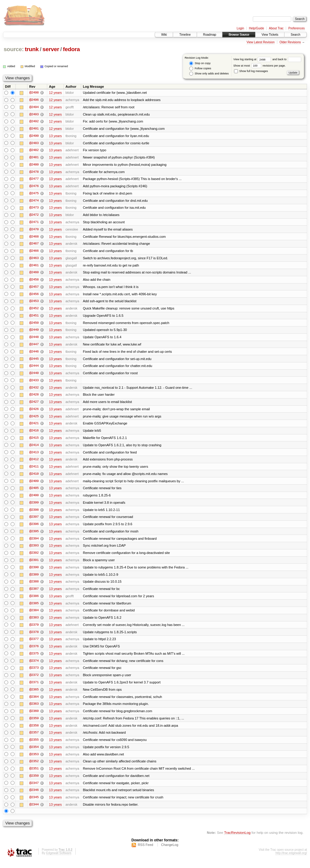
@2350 (34, 782)
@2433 (34, 383)
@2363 (34, 710)
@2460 (34, 274)
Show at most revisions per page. (260, 66)
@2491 (34, 129)
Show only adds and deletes (209, 74)
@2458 (34, 281)
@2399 (34, 506)
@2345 (34, 804)
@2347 (34, 790)
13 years (55, 136)
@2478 (34, 172)
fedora (71, 49)
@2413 (34, 456)
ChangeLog (170, 852)
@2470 (34, 231)
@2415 (34, 441)
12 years (55, 93)
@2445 (34, 361)
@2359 (34, 724)
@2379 (34, 630)
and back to (287, 59)
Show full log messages (251, 71)
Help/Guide (256, 28)
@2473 (34, 209)
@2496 (34, 100)
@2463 (34, 260)
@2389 (34, 579)
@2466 (34, 252)
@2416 (34, 434)
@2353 (34, 761)
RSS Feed (145, 852)
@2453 (34, 303)
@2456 (34, 296)
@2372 (34, 681)
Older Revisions (290, 42)
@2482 (34, 151)
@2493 (34, 114)
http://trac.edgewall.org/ (291, 860)
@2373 (34, 673)
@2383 (34, 623)
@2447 (34, 347)
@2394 (34, 543)
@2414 (34, 448)
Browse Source (239, 35)
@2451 (34, 318)
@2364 (34, 703)
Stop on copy (200, 63)
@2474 (34, 201)
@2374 (34, 666)
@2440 (34, 376)
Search (295, 35)
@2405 (34, 492)
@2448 (34, 339)
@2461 (34, 267)
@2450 (34, 325)
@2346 (34, 797)
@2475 (34, 194)
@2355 (34, 746)
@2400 (34, 499)
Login (240, 28)
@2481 (34, 158)
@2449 (34, 332)
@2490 (34, 136)
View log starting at (253, 59)
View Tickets (270, 35)
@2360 (34, 717)
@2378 (34, 637)
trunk (32, 49)
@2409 (34, 485)
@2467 (34, 245)
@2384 (34, 615)
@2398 (34, 514)
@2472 (34, 216)
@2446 (34, 354)
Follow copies (200, 69)
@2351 (34, 775)
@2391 (34, 565)
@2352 (34, 768)
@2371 (34, 688)
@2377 (34, 644)
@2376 (34, 652)
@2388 (34, 586)
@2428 (34, 398)
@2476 (34, 187)
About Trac (276, 28)
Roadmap (210, 35)
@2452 (34, 310)
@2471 (34, 223)
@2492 (34, 122)
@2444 (34, 368)
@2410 (34, 477)
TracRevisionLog (237, 839)
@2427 (34, 405)
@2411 (34, 470)
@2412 (34, 463)
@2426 (34, 412)
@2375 (34, 659)
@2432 (34, 390)
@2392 (34, 557)
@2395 (34, 536)
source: (14, 49)
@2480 (34, 165)
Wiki (164, 35)
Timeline (185, 35)
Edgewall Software (59, 860)
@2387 (34, 594)
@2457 (34, 289)
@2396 (34, 528)
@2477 (34, 180)
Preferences (297, 28)
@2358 (34, 732)
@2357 (34, 739)
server (51, 49)
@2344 (34, 811)
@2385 (34, 608)
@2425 (34, 419)
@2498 (34, 93)
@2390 (34, 572)
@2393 (34, 550)
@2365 (34, 695)
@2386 (34, 601)
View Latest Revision (261, 42)
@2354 (34, 753)
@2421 (34, 427)
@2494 (34, 107)
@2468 (34, 238)
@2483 (34, 143)
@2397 (34, 521)
